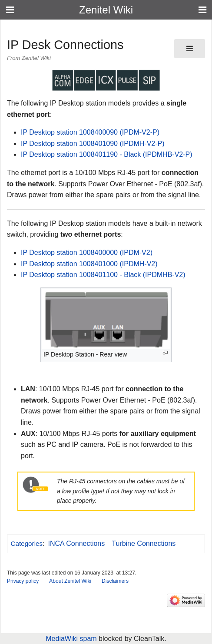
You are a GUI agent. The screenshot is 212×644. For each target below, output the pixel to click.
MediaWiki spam (71, 639)
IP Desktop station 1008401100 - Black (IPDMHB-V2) (103, 275)
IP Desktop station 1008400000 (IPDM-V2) (87, 253)
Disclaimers (115, 581)
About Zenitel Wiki (70, 581)
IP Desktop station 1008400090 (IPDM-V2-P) (90, 132)
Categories (27, 543)
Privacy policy (23, 581)
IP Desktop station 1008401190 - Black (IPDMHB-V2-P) (107, 154)
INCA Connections (77, 543)
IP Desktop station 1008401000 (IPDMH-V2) (89, 264)
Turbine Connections (144, 543)
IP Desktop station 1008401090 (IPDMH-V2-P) (93, 144)
